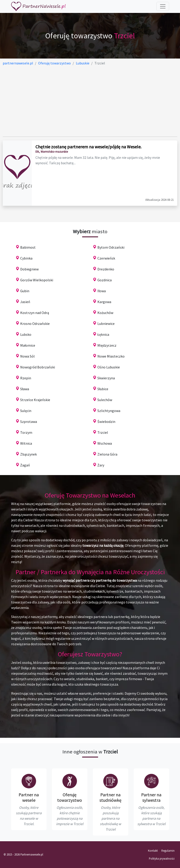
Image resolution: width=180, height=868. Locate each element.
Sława (25, 389)
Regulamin (168, 851)
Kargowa (104, 302)
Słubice (103, 389)
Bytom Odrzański (111, 247)
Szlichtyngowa (109, 411)
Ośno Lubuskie (109, 367)
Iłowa (102, 291)
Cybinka (26, 258)
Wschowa (105, 443)
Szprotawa (29, 422)
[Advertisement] (90, 101)
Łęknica (103, 334)
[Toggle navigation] (163, 6)
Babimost (28, 247)
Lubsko (26, 334)
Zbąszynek (28, 454)
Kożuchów (105, 313)
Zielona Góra (107, 454)
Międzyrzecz (107, 345)
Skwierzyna (106, 378)
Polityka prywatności (162, 858)
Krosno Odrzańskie (35, 324)
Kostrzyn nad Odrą (35, 313)
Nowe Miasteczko (111, 356)
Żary (101, 465)
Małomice (28, 345)
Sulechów (105, 400)
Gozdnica (105, 280)
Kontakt (153, 851)
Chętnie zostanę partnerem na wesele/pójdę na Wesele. (88, 147)
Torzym (26, 432)
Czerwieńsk (106, 258)
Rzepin (26, 378)
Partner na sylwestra (151, 797)
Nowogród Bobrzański (38, 367)
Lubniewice (106, 324)
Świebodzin (106, 422)
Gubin (25, 291)
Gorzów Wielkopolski (37, 280)
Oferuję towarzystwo (70, 797)
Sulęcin (26, 411)
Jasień (25, 302)
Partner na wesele (29, 797)
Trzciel (103, 432)
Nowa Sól (27, 356)
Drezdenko (106, 269)
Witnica (26, 443)
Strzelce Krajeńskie (35, 400)
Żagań (25, 465)
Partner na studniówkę (110, 797)
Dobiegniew (29, 269)
